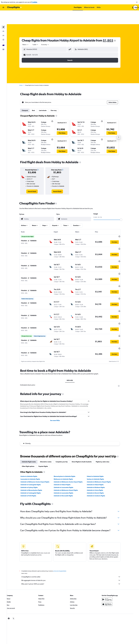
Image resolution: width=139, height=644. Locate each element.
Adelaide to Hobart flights (65, 454)
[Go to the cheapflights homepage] (14, 7)
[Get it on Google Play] (112, 568)
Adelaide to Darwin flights (98, 462)
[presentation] (118, 27)
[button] (137, 2)
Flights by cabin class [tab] (106, 431)
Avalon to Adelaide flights (32, 445)
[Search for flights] (3, 13)
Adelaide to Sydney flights (32, 456)
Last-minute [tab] (46, 97)
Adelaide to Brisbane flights (99, 456)
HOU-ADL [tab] (73, 349)
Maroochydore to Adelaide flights (67, 445)
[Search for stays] (3, 18)
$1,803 (111, 27)
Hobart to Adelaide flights (98, 445)
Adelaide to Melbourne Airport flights (102, 451)
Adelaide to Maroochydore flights (34, 459)
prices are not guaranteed (63, 540)
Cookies (34, 2)
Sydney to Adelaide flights (98, 448)
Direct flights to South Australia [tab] (85, 431)
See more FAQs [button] (58, 389)
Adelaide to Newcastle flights (66, 465)
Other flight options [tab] (31, 435)
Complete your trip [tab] (65, 431)
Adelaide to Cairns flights (98, 459)
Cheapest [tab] (28, 97)
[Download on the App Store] (112, 573)
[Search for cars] (3, 22)
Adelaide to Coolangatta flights (34, 454)
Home (24, 72)
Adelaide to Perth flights (31, 465)
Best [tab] (36, 97)
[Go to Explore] (3, 26)
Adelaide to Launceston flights (66, 456)
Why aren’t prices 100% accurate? (74, 553)
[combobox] (29, 31)
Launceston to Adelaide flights (33, 448)
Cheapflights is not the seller (74, 546)
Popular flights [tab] (46, 435)
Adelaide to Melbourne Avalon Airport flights (38, 451)
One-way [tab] (57, 97)
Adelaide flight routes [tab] (32, 431)
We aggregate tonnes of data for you (74, 549)
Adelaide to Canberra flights (99, 465)
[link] (35, 178)
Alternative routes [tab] (49, 431)
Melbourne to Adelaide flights (66, 448)
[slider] (124, 206)
